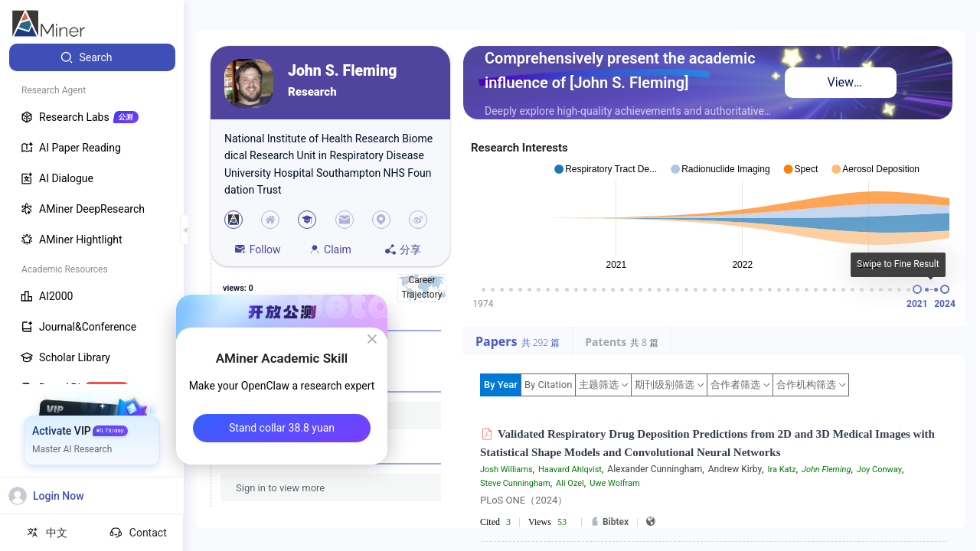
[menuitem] (92, 57)
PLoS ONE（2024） (524, 500)
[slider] (917, 289)
